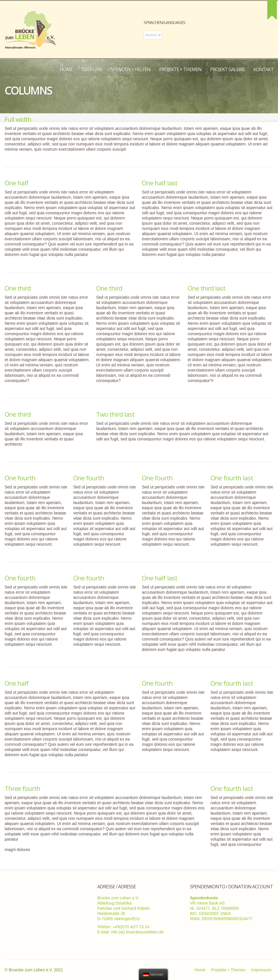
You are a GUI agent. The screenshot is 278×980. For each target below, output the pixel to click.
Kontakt (264, 69)
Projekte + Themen (180, 69)
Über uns (92, 69)
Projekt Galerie (227, 69)
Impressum (261, 970)
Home (66, 69)
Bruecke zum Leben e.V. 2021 (36, 970)
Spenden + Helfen (131, 69)
